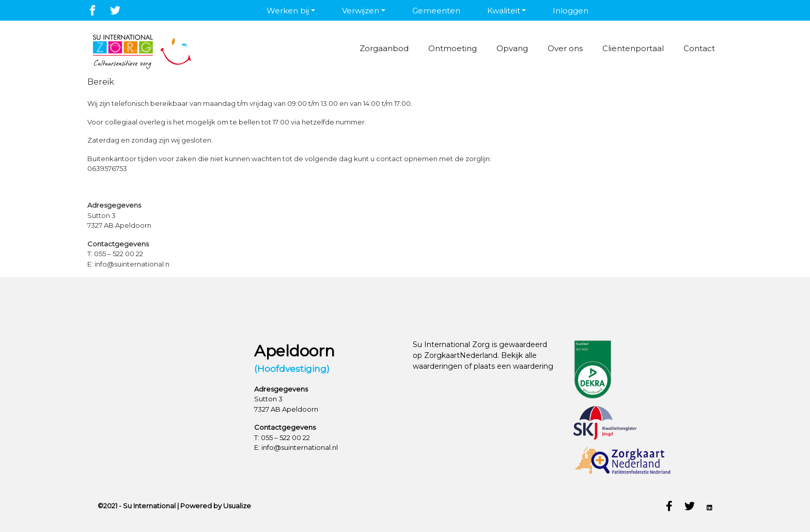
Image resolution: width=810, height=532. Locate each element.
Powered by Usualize (216, 506)
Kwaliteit (504, 11)
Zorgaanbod (381, 48)
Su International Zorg (451, 345)
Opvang (510, 48)
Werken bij (288, 11)
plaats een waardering (513, 366)
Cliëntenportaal (632, 48)
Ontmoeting (450, 48)
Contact (699, 48)
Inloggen (571, 11)
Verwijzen (361, 11)
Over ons (564, 48)
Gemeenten (436, 11)
